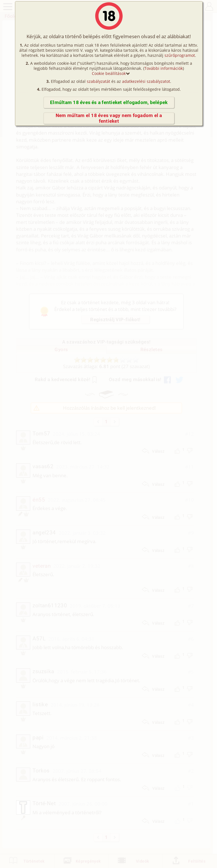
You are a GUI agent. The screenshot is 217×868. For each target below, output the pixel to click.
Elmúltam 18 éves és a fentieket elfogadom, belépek (109, 102)
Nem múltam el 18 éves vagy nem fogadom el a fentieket (109, 118)
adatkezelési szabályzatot (146, 81)
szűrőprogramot (180, 55)
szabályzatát (98, 81)
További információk (164, 68)
